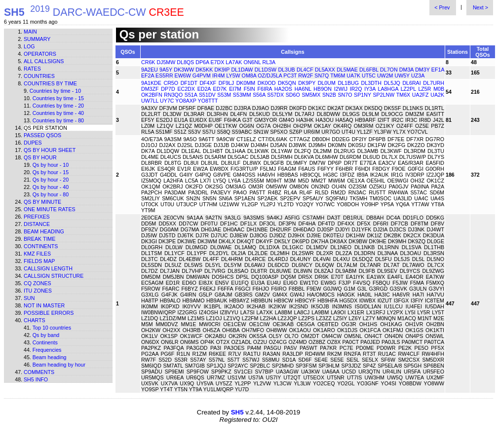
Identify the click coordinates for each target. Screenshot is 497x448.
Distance (37, 224)
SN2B (329, 95)
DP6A (202, 62)
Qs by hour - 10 (51, 165)
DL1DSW (266, 70)
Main (30, 32)
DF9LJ (226, 83)
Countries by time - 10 (55, 91)
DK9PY (307, 83)
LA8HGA (388, 89)
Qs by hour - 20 (51, 180)
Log (29, 46)
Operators (40, 54)
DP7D (168, 89)
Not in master (44, 305)
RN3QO (173, 95)
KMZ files (37, 254)
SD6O (293, 95)
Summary (37, 39)
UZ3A (418, 75)
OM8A (249, 75)
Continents (41, 246)
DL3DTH (371, 83)
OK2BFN (152, 95)
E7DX (217, 62)
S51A (191, 95)
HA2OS (283, 89)
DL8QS (185, 62)
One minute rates (50, 209)
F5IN (249, 89)
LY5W (233, 75)
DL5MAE (347, 70)
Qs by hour (40, 157)
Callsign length (48, 268)
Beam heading (44, 231)
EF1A (438, 70)
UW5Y (402, 75)
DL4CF (305, 70)
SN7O (345, 95)
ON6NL (252, 62)
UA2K (437, 95)
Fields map (39, 261)
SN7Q (322, 75)
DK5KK (204, 70)
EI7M (235, 89)
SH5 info (36, 379)
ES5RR (164, 75)
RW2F (306, 75)
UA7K (353, 75)
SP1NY (363, 95)
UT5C (369, 75)
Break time (39, 239)
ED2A (204, 89)
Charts (35, 320)
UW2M (385, 75)
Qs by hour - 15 (51, 172)
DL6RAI (411, 83)
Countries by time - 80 (58, 120)
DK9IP (222, 70)
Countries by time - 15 (58, 98)
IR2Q (356, 89)
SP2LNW (384, 95)
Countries (39, 76)
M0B (439, 89)
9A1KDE (151, 83)
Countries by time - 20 (58, 106)
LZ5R (424, 89)
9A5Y (166, 70)
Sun (29, 298)
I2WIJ (341, 89)
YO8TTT (208, 101)
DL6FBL (369, 70)
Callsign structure (54, 276)
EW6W (183, 75)
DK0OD (267, 83)
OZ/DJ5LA (270, 75)
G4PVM (202, 75)
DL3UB (286, 70)
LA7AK (234, 62)
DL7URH (434, 83)
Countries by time (50, 83)
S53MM (242, 95)
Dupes (33, 143)
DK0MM (246, 83)
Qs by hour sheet (50, 150)
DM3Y (422, 70)
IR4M (218, 75)
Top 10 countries (52, 328)
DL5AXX (325, 70)
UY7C (167, 101)
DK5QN (287, 83)
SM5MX (311, 95)
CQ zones (38, 283)
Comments (39, 372)
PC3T (290, 75)
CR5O (171, 83)
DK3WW (184, 70)
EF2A (148, 75)
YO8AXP (186, 101)
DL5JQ (392, 83)
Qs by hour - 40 (51, 187)
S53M (224, 95)
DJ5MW (166, 62)
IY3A (370, 89)
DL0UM (327, 83)
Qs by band (46, 335)
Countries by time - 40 (58, 113)
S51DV (207, 95)
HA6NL (303, 89)
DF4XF (208, 83)
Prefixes (37, 217)
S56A (259, 95)
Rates (32, 69)
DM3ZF (150, 89)
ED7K (220, 89)
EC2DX (186, 89)
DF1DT (189, 83)
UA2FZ (421, 95)
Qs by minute (42, 202)
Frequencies (47, 350)
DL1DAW (242, 70)
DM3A (406, 70)
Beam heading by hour (59, 365)
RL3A (269, 62)
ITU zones (38, 291)
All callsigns (44, 61)
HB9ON (323, 89)
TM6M (338, 75)
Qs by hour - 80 (51, 194)
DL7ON (389, 70)
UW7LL (150, 101)
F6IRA (265, 89)
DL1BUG (348, 83)
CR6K (148, 62)
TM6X (403, 95)
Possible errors (49, 313)
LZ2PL (408, 89)
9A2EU (150, 70)
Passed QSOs (42, 135)
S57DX (275, 95)
